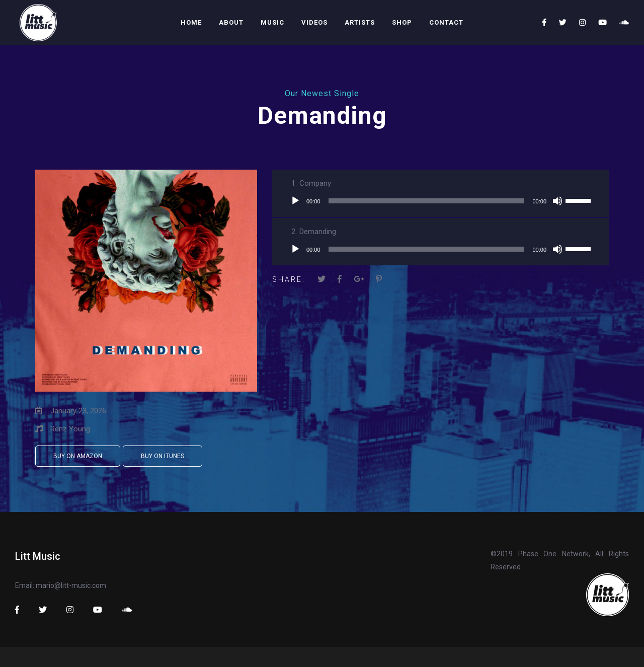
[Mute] (557, 201)
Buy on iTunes (163, 456)
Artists (360, 22)
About (231, 22)
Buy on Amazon (78, 456)
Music (272, 22)
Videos (314, 22)
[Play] (295, 201)
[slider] (427, 201)
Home (191, 22)
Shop (402, 22)
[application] (440, 201)
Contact (446, 22)
